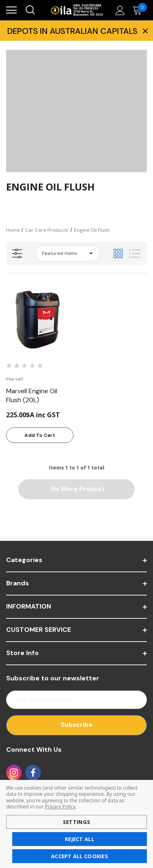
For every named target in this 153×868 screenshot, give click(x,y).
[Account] (119, 10)
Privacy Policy (60, 807)
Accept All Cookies (80, 856)
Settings (76, 822)
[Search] (30, 10)
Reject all (80, 839)
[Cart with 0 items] (139, 10)
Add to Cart (40, 435)
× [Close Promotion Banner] (144, 31)
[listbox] (68, 253)
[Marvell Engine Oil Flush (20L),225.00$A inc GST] (40, 319)
